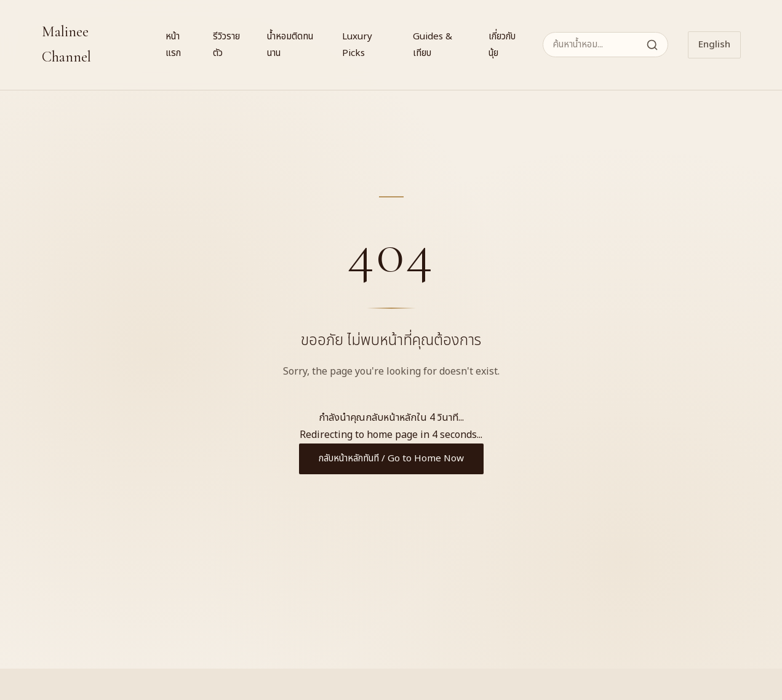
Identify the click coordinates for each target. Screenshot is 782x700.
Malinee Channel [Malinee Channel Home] (66, 44)
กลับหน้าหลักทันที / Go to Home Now (391, 459)
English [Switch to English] (714, 45)
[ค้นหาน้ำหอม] (605, 45)
